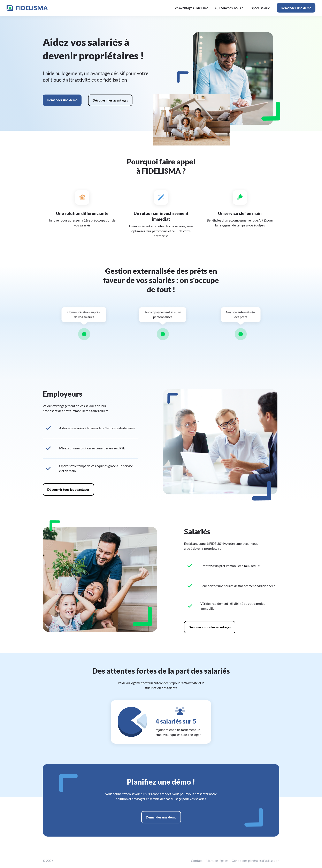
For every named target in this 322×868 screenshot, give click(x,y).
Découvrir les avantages (110, 100)
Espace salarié (260, 8)
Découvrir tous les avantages (68, 489)
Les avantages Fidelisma (191, 8)
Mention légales (217, 860)
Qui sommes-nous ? (229, 8)
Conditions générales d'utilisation (255, 860)
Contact (197, 860)
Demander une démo (296, 8)
